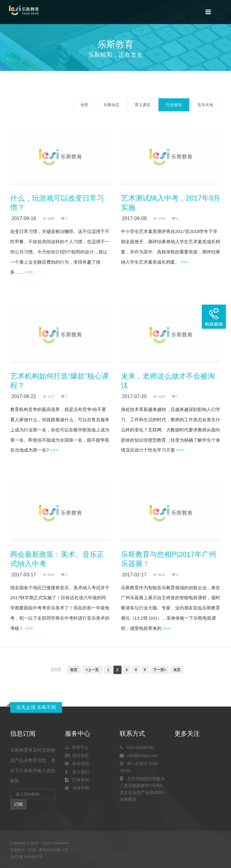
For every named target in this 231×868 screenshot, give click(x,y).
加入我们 (77, 772)
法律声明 (77, 788)
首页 (74, 670)
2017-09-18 (24, 218)
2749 (159, 219)
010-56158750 (137, 747)
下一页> (160, 670)
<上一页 (93, 670)
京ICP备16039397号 (27, 857)
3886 (49, 219)
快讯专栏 (77, 756)
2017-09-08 (134, 218)
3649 (159, 575)
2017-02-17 (134, 575)
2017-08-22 (24, 396)
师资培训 (77, 764)
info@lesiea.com (139, 756)
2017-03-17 (24, 575)
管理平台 (77, 747)
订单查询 (77, 780)
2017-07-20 (134, 396)
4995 (49, 575)
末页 (177, 670)
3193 (159, 397)
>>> (28, 272)
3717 (49, 397)
